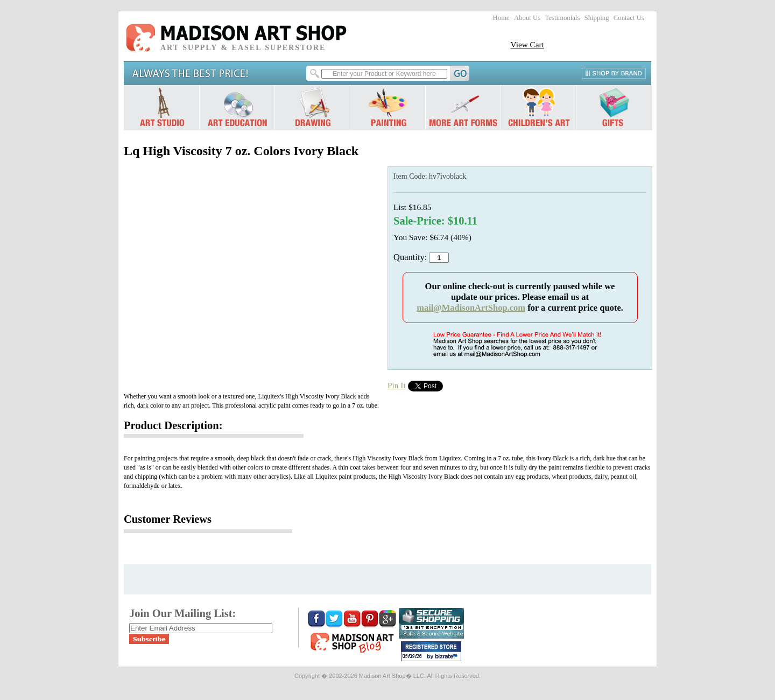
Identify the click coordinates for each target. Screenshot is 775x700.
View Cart (527, 44)
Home (501, 18)
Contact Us (629, 18)
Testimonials (562, 18)
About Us (527, 18)
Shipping (597, 18)
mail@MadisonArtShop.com (471, 308)
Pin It (397, 385)
